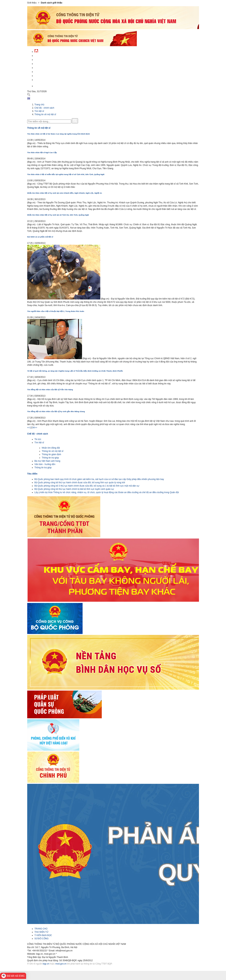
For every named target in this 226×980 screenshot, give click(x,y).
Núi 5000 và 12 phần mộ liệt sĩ (40, 237)
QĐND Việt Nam (43, 59)
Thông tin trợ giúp (50, 458)
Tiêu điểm (32, 474)
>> (36, 428)
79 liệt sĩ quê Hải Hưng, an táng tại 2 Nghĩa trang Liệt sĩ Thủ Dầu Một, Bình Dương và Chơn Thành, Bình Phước (75, 371)
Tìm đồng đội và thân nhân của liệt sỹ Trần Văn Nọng (50, 390)
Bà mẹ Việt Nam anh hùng (47, 461)
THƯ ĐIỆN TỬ (41, 932)
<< (29, 428)
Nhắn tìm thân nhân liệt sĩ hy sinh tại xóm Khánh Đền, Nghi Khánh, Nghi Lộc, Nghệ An (65, 193)
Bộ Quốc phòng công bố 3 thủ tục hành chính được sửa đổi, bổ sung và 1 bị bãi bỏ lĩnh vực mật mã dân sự (87, 486)
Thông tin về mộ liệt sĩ (45, 114)
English (39, 85)
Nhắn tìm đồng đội (51, 448)
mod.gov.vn (61, 964)
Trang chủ (39, 105)
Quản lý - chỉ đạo (44, 67)
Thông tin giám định (52, 454)
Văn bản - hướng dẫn (45, 464)
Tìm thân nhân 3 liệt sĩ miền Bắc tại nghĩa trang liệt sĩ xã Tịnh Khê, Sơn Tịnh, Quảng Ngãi (66, 174)
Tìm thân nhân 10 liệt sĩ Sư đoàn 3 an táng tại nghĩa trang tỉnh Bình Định (59, 134)
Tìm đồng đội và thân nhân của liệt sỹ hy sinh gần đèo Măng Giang (56, 411)
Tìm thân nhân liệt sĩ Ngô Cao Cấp (42, 152)
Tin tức (38, 439)
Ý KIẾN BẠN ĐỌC (43, 935)
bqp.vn (46, 964)
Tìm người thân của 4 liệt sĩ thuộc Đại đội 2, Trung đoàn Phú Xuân (56, 311)
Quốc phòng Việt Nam (47, 63)
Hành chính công (44, 71)
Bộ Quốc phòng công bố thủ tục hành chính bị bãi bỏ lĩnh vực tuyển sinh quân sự (74, 489)
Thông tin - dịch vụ (45, 79)
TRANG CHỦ (41, 929)
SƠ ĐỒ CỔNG (42, 939)
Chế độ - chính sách (46, 75)
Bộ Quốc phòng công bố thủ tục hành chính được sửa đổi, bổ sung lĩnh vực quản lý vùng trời (80, 483)
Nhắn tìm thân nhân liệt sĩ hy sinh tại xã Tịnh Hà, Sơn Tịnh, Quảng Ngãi (58, 215)
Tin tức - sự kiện (44, 55)
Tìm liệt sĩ (39, 111)
